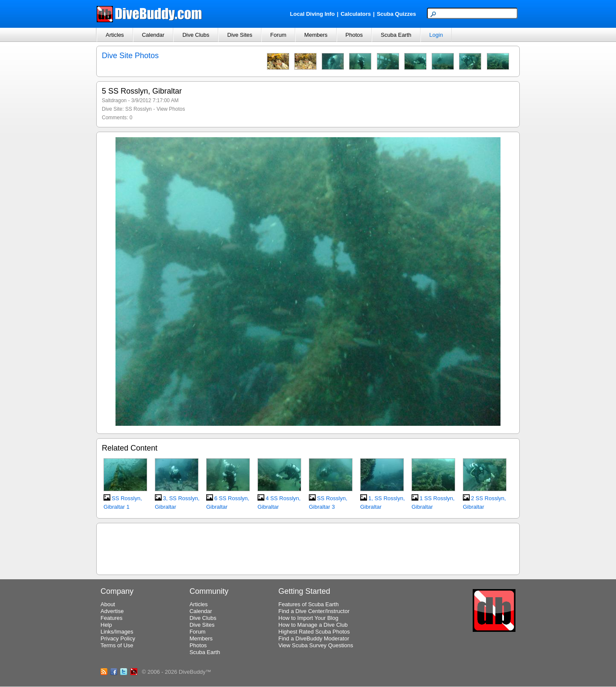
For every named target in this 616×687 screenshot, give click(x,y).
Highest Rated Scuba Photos (314, 632)
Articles (115, 35)
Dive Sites (240, 35)
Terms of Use (117, 645)
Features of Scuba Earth (309, 604)
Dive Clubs (196, 35)
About (108, 604)
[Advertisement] (308, 548)
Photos (354, 35)
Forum (278, 35)
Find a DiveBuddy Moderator (314, 638)
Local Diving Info (312, 14)
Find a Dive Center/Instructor (314, 611)
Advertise (112, 611)
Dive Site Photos (130, 56)
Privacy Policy (118, 638)
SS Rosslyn (139, 109)
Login (436, 35)
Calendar (153, 35)
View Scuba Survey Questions (316, 645)
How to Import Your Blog (308, 618)
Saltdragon (114, 100)
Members (316, 35)
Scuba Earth (396, 35)
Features (111, 618)
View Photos (171, 109)
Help (106, 625)
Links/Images (117, 632)
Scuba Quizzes (397, 14)
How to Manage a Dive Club (313, 625)
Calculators (356, 14)
